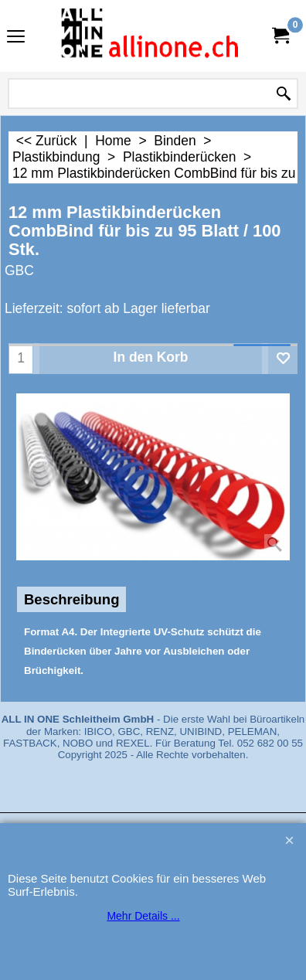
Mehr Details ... (143, 916)
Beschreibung (71, 599)
